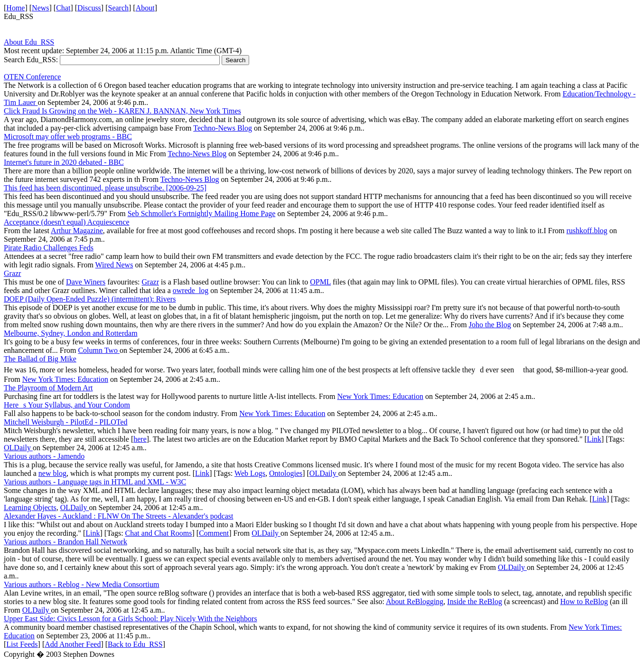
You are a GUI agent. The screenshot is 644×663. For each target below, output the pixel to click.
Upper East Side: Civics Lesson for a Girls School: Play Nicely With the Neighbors (131, 619)
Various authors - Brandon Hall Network (65, 542)
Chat (63, 8)
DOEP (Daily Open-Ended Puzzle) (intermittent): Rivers (90, 299)
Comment (214, 533)
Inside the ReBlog (475, 601)
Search (119, 8)
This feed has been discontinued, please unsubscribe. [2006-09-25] (105, 188)
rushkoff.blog (587, 231)
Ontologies (286, 473)
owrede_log (191, 290)
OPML (320, 282)
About (145, 8)
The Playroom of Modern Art (48, 388)
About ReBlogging (415, 601)
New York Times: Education (65, 379)
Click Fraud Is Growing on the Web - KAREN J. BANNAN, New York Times (122, 111)
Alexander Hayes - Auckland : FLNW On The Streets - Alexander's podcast (119, 516)
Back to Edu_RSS (135, 644)
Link (594, 439)
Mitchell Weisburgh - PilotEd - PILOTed (66, 422)
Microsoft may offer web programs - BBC (68, 137)
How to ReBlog (584, 601)
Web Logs (250, 473)
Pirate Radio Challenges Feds (49, 248)
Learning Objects (30, 507)
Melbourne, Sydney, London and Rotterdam (71, 333)
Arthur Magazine (77, 231)
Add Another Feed (73, 644)
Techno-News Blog (223, 128)
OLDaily (18, 448)
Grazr (12, 273)
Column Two (98, 350)
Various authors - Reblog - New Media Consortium (82, 584)
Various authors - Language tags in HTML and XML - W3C (95, 482)
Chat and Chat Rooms (159, 533)
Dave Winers (86, 282)
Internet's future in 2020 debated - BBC (64, 162)
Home (15, 8)
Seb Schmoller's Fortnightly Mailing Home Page (202, 213)
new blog (52, 473)
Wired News (114, 265)
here (140, 439)
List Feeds (22, 644)
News (40, 8)
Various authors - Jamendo (44, 456)
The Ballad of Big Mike (40, 359)
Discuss (89, 8)
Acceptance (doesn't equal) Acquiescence (67, 222)
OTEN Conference (32, 77)
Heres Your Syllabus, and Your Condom (67, 405)
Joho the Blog (490, 325)
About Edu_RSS (29, 42)
